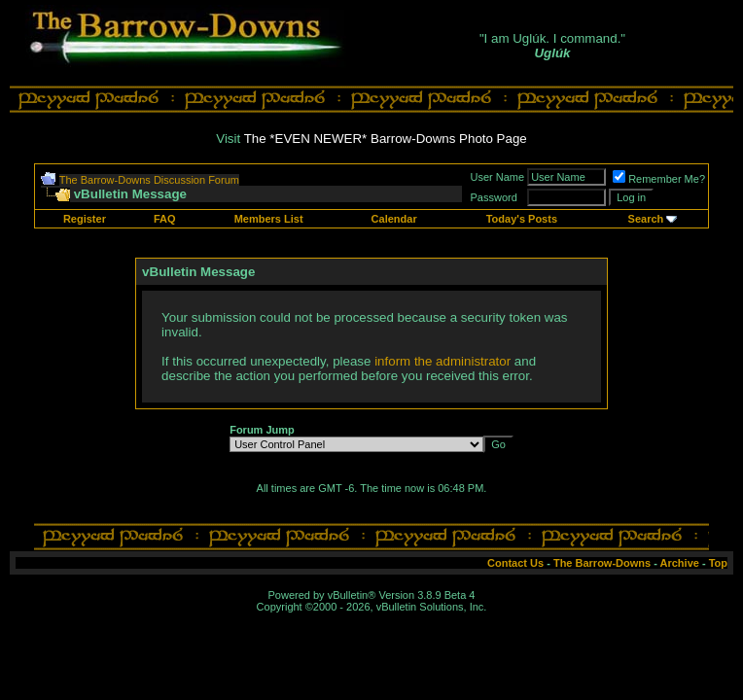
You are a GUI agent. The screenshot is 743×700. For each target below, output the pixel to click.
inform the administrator (442, 361)
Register (85, 219)
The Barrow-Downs (602, 563)
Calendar (394, 219)
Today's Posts (522, 219)
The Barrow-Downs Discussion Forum (149, 180)
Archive (680, 563)
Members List (269, 219)
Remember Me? (659, 179)
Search (646, 219)
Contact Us (515, 563)
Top (718, 563)
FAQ (165, 219)
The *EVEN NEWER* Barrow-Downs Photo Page (386, 139)
